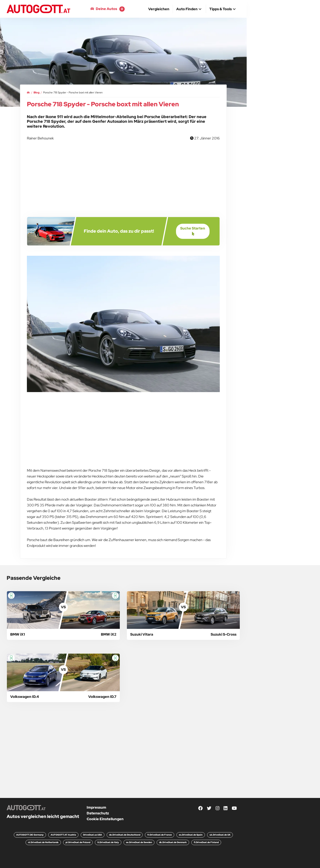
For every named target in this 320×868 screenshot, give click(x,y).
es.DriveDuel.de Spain (191, 835)
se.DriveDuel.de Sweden (139, 842)
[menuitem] (159, 9)
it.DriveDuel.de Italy (108, 842)
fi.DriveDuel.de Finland (206, 842)
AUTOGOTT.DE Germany (30, 835)
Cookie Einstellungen (105, 819)
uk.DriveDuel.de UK (220, 835)
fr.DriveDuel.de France (160, 835)
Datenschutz (98, 813)
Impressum (96, 807)
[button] (189, 9)
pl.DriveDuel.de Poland (78, 842)
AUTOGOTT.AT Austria (63, 835)
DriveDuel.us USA (93, 835)
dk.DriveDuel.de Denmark (173, 842)
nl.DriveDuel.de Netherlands (43, 842)
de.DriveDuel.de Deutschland (125, 835)
